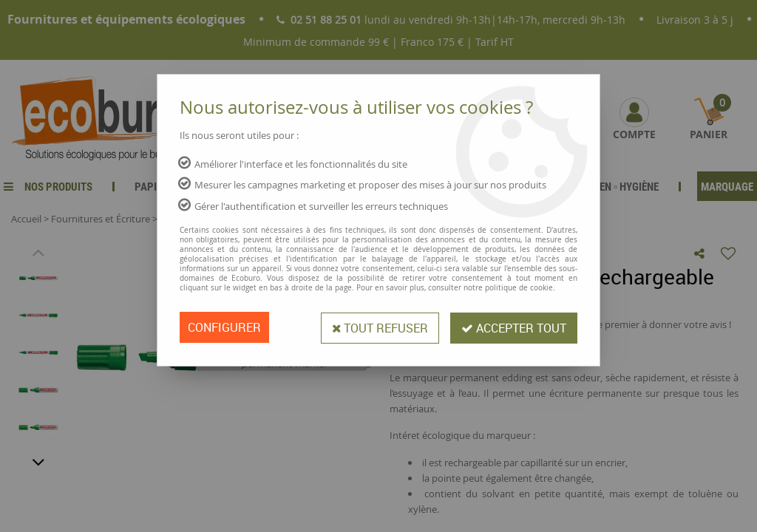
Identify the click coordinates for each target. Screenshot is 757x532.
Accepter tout (513, 327)
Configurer (224, 327)
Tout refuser (377, 327)
